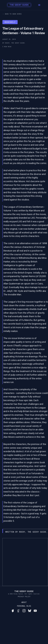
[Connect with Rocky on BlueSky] (30, 610)
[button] (39, 5)
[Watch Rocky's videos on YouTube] (35, 610)
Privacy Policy (24, 596)
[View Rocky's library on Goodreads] (18, 610)
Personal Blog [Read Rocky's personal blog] (24, 606)
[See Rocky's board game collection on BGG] (13, 610)
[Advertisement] (24, 562)
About (24, 602)
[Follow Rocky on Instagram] (24, 610)
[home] (18, 5)
